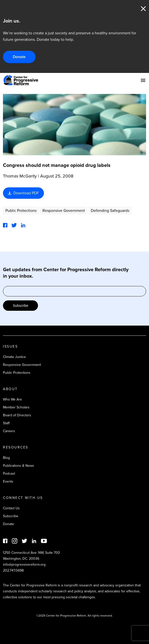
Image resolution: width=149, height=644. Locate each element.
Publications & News (19, 466)
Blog (6, 458)
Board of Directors (17, 415)
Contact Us (11, 508)
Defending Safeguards (110, 211)
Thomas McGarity (20, 176)
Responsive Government (64, 211)
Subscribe (20, 306)
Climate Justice (14, 357)
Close (143, 9)
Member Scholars (16, 407)
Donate (19, 57)
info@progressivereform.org (24, 565)
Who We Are (12, 399)
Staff (6, 423)
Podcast (9, 474)
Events (8, 481)
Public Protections (21, 211)
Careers (9, 431)
